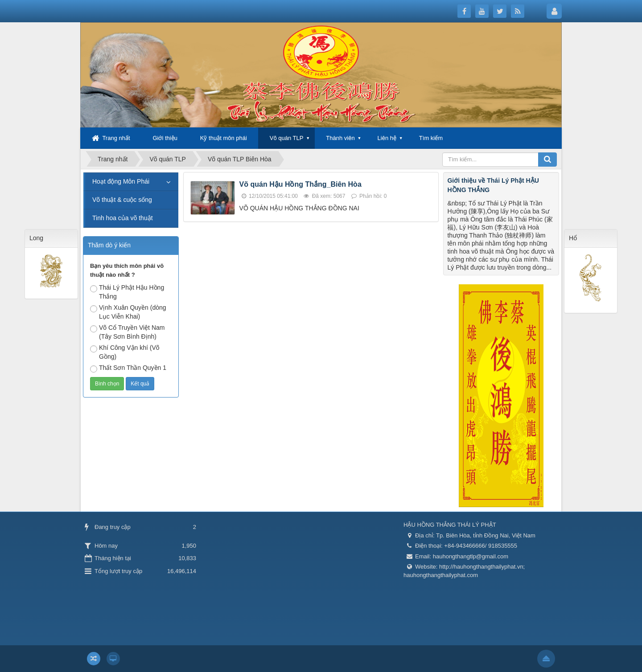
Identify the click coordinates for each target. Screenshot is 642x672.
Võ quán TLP (287, 138)
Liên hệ (387, 138)
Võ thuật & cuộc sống (122, 200)
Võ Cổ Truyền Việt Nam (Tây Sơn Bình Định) (127, 332)
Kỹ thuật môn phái (224, 138)
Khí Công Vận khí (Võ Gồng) (125, 352)
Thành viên (340, 138)
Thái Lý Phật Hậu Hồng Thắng (127, 292)
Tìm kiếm (431, 138)
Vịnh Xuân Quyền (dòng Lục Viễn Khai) (128, 312)
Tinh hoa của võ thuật (123, 218)
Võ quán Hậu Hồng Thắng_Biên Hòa (300, 184)
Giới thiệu (165, 138)
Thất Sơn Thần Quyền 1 (128, 368)
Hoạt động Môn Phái (121, 181)
